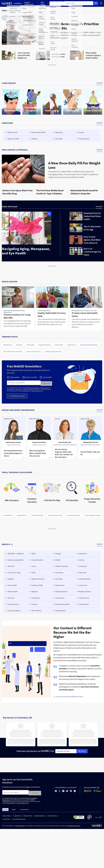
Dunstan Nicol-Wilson (39, 442)
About (14, 808)
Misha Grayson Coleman (14, 442)
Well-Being (45, 3)
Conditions (18, 3)
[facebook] (56, 790)
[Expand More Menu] (77, 3)
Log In (96, 3)
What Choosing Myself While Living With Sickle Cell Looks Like (38, 453)
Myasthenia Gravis (9, 418)
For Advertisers (24, 808)
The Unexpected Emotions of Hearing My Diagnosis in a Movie (13, 453)
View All (99, 83)
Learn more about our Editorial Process (70, 696)
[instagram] (63, 790)
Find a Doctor (68, 3)
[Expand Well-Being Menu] (45, 3)
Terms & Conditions (34, 387)
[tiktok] (67, 790)
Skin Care (57, 418)
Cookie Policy (17, 814)
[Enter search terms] (24, 383)
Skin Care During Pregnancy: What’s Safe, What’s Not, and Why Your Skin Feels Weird (64, 453)
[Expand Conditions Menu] (18, 3)
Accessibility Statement (19, 818)
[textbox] (66, 750)
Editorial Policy (28, 814)
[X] (60, 790)
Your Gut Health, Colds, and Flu (90, 452)
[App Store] (88, 791)
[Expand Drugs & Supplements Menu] (32, 3)
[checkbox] (14, 377)
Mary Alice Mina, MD (65, 442)
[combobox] (66, 750)
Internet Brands (20, 824)
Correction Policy (52, 814)
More (77, 3)
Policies (5, 808)
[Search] (101, 3)
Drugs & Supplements (32, 3)
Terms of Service (36, 390)
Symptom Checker (57, 3)
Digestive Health (85, 418)
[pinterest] (71, 790)
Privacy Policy (45, 387)
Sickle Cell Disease (34, 418)
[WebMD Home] (7, 3)
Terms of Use (6, 818)
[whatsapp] (75, 790)
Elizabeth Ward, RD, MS (90, 442)
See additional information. (74, 824)
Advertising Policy (40, 814)
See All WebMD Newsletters (17, 395)
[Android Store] (98, 791)
